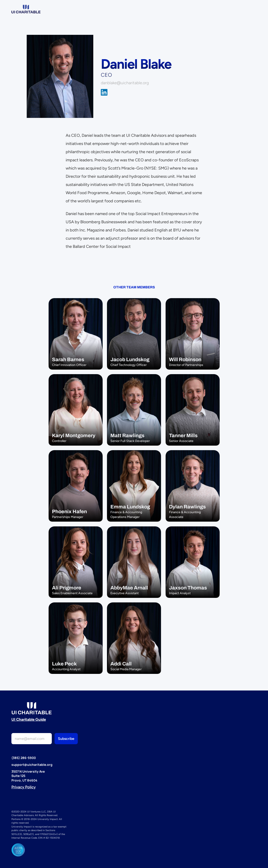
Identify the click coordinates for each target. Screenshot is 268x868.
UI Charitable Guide (29, 719)
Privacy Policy (23, 787)
